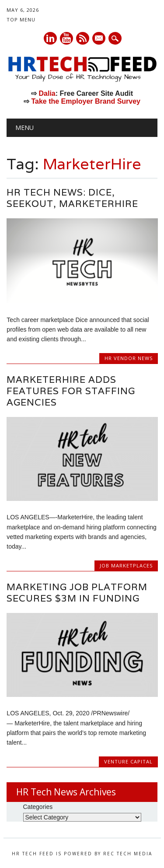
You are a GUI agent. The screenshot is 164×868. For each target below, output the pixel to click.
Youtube (66, 38)
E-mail (99, 39)
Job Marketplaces (126, 565)
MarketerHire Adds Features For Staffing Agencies (71, 391)
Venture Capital (128, 761)
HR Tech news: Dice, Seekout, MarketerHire (72, 198)
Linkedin (50, 38)
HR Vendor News (129, 358)
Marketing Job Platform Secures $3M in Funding (77, 593)
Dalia (47, 93)
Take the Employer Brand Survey (86, 101)
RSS (83, 38)
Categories (38, 807)
